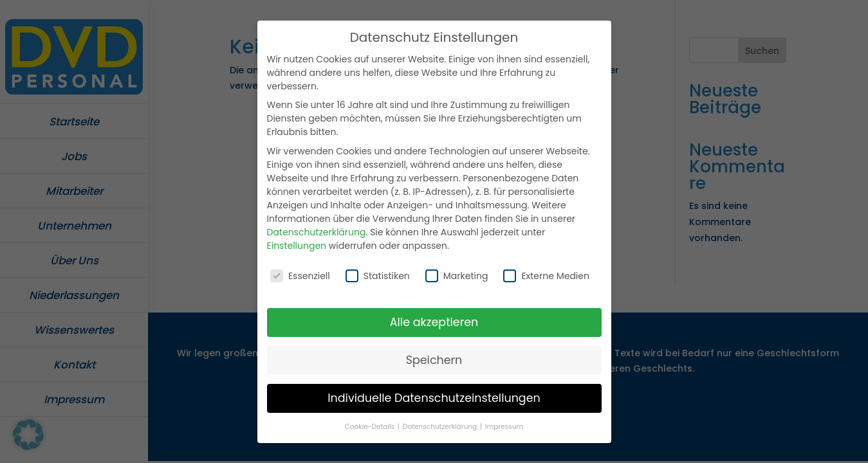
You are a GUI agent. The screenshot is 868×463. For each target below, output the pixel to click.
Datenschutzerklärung (317, 229)
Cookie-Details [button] (371, 423)
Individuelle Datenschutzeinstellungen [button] (434, 395)
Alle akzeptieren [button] (434, 319)
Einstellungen (297, 242)
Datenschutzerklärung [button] (441, 423)
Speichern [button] (434, 357)
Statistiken (378, 273)
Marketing (457, 273)
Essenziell (300, 273)
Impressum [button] (504, 423)
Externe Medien (546, 273)
